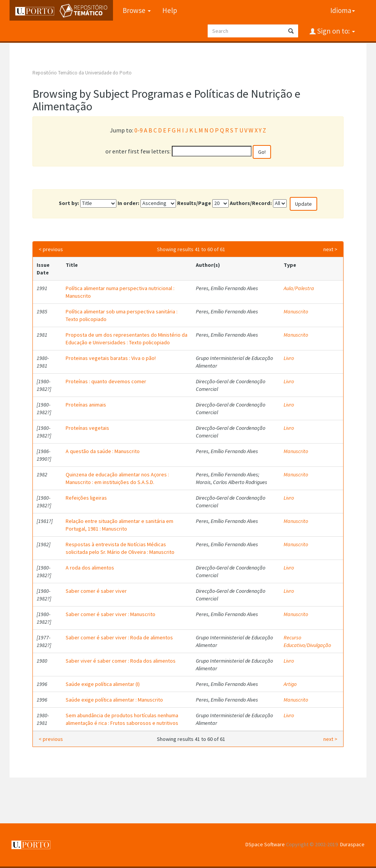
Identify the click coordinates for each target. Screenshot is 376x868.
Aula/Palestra (299, 288)
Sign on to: (335, 31)
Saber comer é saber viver (96, 591)
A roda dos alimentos (90, 568)
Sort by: (69, 203)
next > (330, 249)
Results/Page (194, 203)
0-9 (139, 130)
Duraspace (352, 844)
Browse (137, 10)
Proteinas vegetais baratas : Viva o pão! (111, 358)
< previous (51, 249)
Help (170, 10)
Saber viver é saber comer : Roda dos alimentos (121, 661)
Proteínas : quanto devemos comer (106, 381)
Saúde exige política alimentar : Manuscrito (114, 700)
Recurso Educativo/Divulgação (307, 641)
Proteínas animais (86, 405)
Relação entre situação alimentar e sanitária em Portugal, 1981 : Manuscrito (119, 525)
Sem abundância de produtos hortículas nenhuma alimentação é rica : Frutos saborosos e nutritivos (122, 719)
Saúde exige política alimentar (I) (103, 684)
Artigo (290, 684)
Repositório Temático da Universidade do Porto (82, 73)
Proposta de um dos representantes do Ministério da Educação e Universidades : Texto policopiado (127, 339)
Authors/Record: (251, 203)
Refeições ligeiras (86, 498)
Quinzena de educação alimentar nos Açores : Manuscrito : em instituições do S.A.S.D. (117, 478)
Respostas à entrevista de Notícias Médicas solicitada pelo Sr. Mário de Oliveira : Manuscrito (120, 548)
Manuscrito (296, 311)
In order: (128, 203)
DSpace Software (265, 844)
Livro (289, 358)
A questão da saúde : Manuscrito (103, 451)
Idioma (343, 10)
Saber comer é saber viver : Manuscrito (111, 614)
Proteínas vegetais (87, 428)
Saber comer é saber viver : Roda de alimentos (119, 637)
